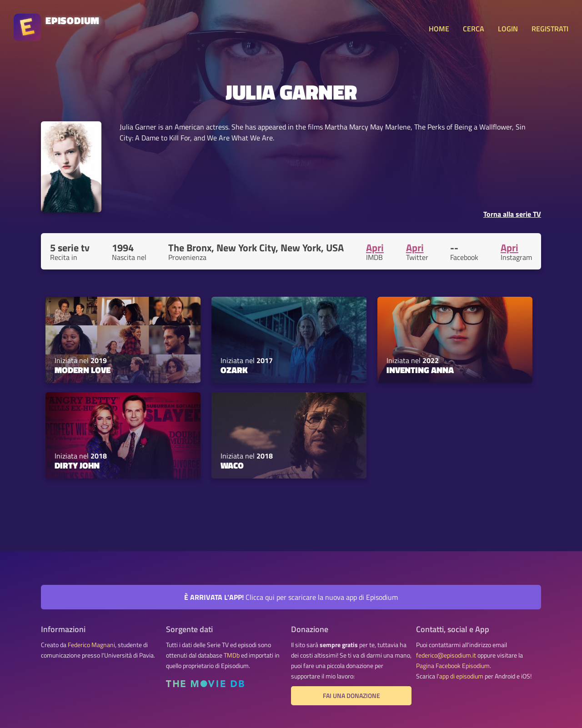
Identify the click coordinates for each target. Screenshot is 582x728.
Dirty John (77, 465)
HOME (439, 29)
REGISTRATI (550, 29)
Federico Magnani (91, 645)
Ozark (234, 370)
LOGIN (508, 29)
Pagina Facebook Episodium (453, 666)
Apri (375, 248)
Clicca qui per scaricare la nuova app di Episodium (291, 597)
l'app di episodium (460, 676)
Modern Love (83, 370)
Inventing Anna (420, 370)
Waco (232, 465)
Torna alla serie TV (512, 214)
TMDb (232, 655)
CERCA (474, 29)
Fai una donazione (351, 696)
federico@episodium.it (446, 655)
